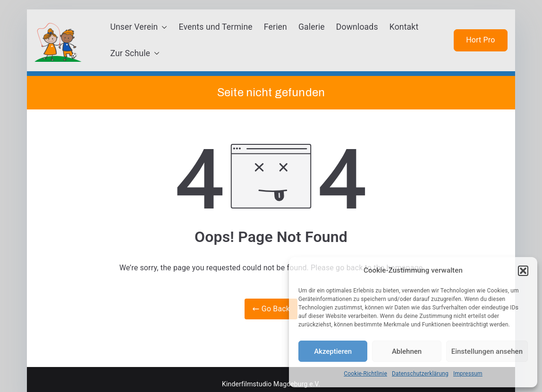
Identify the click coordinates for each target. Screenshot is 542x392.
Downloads (357, 27)
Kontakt (404, 27)
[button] (523, 271)
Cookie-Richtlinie (365, 374)
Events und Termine (215, 27)
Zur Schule (135, 54)
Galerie (312, 27)
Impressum (468, 374)
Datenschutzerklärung (420, 374)
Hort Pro (480, 40)
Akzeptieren (333, 351)
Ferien (275, 27)
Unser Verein (139, 27)
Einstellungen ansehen (487, 351)
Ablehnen (407, 351)
